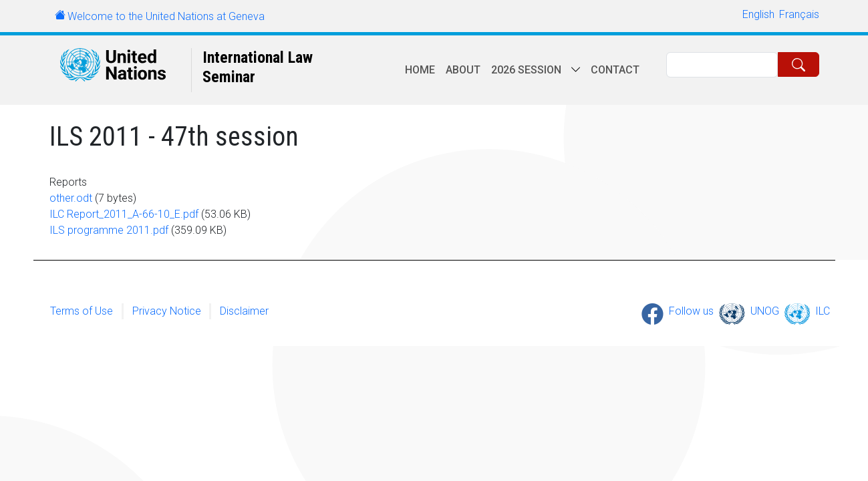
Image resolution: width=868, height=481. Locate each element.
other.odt (71, 198)
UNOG (765, 311)
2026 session (526, 70)
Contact (615, 70)
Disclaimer (244, 311)
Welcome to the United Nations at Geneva (166, 16)
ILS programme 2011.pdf (109, 230)
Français (799, 14)
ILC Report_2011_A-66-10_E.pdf (124, 214)
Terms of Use (82, 311)
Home (420, 70)
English (758, 14)
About (463, 70)
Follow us (691, 311)
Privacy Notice (167, 311)
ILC (823, 311)
